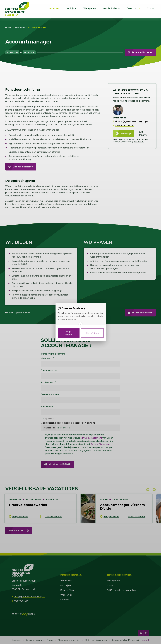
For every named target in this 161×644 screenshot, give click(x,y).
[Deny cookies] (92, 333)
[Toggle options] (81, 324)
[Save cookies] (69, 333)
